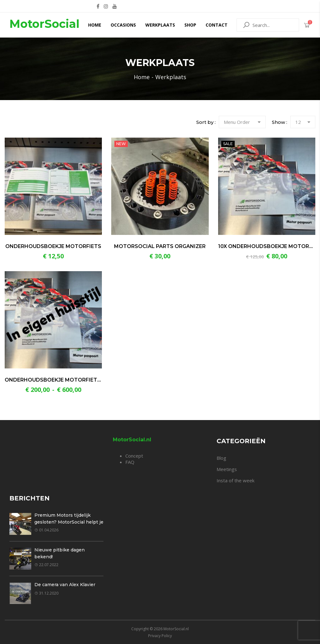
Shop (190, 25)
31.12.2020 (46, 593)
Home (95, 25)
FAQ (130, 462)
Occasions (123, 25)
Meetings (227, 469)
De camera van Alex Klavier (65, 585)
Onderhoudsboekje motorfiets (53, 246)
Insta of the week (235, 480)
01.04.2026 (46, 530)
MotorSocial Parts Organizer (160, 246)
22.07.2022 (46, 565)
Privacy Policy (160, 636)
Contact (217, 25)
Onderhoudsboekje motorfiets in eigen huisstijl (79, 380)
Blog (221, 458)
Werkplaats (160, 25)
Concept (134, 456)
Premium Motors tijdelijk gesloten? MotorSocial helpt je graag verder (69, 522)
